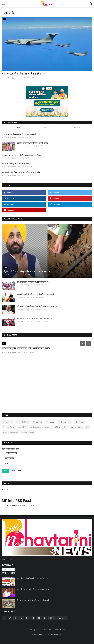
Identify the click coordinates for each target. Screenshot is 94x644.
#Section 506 (37, 422)
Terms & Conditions (39, 634)
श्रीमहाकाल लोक (8, 422)
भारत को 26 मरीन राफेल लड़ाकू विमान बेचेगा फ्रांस (24, 74)
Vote (5, 471)
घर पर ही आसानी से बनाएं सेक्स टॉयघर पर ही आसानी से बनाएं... (22, 134)
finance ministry (77, 427)
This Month (47, 127)
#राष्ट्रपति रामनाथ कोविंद (64, 422)
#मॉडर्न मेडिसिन (22, 427)
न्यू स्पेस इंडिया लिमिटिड (23, 422)
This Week (17, 127)
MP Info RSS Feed (54, 634)
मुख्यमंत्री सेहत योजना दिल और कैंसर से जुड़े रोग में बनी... (33, 578)
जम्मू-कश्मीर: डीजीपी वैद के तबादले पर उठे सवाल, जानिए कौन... (22, 172)
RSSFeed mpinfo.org (58, 618)
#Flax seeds (79, 422)
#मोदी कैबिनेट (56, 427)
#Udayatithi (50, 422)
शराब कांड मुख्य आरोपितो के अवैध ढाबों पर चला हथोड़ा (26, 348)
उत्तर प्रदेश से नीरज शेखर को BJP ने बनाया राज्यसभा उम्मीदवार (22, 155)
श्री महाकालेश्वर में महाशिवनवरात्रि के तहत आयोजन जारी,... (34, 600)
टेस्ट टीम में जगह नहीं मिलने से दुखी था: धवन (15, 164)
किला (87, 427)
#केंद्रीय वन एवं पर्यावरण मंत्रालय (39, 427)
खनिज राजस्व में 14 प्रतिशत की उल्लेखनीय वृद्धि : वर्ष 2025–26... (37, 306)
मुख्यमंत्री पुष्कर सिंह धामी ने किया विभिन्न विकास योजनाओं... (34, 589)
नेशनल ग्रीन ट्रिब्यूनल (9, 427)
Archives (8, 565)
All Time (77, 127)
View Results (16, 471)
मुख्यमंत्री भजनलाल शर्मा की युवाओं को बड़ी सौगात (32, 143)
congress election (28, 432)
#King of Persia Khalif (11, 432)
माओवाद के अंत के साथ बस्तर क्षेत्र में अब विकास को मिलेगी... (36, 319)
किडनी (65, 427)
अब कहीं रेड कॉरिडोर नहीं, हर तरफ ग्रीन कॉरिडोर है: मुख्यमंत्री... (36, 294)
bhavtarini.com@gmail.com (11, 78)
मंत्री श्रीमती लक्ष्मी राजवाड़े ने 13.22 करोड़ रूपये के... (33, 282)
